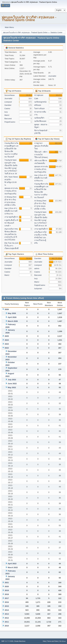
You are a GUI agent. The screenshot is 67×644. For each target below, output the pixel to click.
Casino (7, 109)
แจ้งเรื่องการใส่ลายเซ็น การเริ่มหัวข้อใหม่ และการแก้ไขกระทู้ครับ (41, 238)
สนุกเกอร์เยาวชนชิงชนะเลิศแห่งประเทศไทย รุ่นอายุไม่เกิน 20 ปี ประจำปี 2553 (11, 234)
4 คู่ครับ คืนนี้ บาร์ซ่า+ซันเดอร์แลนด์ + (11, 223)
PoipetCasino (10, 122)
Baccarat (8, 119)
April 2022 (12, 564)
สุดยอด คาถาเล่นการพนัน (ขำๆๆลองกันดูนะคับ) (11, 191)
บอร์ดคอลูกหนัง (40, 102)
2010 (7, 626)
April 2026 (12, 317)
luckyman (38, 289)
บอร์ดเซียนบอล (40, 121)
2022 (7, 348)
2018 (7, 594)
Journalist (52, 76)
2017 (7, 598)
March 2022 (13, 567)
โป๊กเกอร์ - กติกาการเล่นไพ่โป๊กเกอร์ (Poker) (41, 155)
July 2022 (12, 380)
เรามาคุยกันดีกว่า (11, 217)
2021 (7, 583)
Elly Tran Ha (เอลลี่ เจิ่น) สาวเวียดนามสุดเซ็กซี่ (11, 246)
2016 (7, 602)
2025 (7, 336)
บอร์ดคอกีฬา (39, 118)
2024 (7, 340)
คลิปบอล (38, 105)
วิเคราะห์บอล (39, 109)
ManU (7, 115)
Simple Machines (20, 641)
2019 (7, 590)
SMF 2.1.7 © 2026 (7, 641)
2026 (7, 309)
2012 (7, 618)
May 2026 (12, 313)
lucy (6, 112)
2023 (7, 344)
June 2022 (12, 384)
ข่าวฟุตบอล (39, 95)
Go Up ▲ (63, 641)
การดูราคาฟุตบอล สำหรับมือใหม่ (41, 146)
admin (37, 268)
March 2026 (13, 321)
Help (44, 641)
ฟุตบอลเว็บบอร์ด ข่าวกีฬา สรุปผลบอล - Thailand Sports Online (29, 19)
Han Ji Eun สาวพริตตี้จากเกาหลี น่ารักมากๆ (11, 211)
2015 (7, 606)
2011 (7, 622)
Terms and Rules (53, 641)
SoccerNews (10, 95)
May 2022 (12, 387)
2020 (7, 586)
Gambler (8, 105)
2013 (7, 614)
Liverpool (8, 102)
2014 (7, 610)
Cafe (36, 98)
